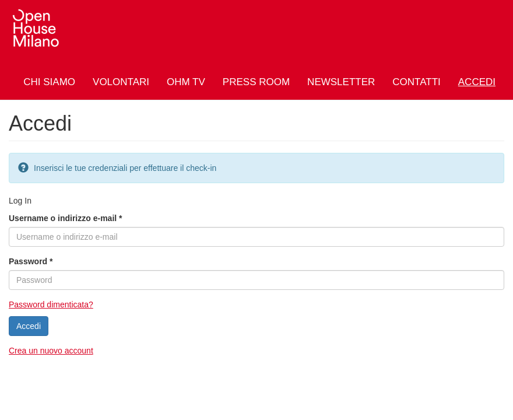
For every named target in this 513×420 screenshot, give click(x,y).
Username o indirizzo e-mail (66, 218)
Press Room (256, 82)
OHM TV (186, 82)
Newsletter (341, 82)
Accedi (477, 82)
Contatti (416, 82)
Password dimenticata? (51, 304)
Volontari (121, 82)
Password (31, 261)
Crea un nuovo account (51, 351)
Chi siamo (49, 82)
